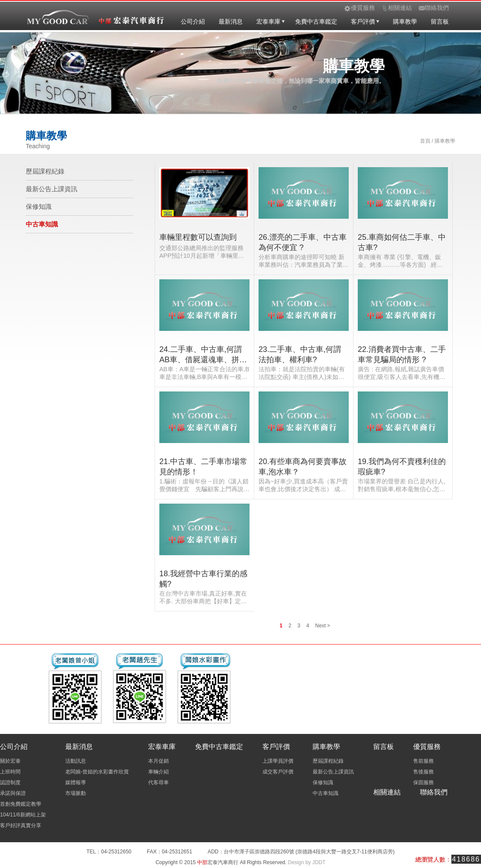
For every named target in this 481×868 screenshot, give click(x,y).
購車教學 (405, 21)
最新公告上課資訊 (52, 189)
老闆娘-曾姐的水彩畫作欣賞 (97, 772)
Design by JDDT (306, 862)
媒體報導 (76, 782)
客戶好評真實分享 (21, 825)
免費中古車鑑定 (316, 21)
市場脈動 (76, 793)
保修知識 (39, 206)
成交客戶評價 (278, 772)
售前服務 (423, 761)
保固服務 (423, 782)
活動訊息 (76, 761)
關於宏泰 (10, 761)
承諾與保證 (13, 793)
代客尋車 (158, 782)
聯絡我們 (434, 792)
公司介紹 (193, 21)
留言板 (440, 21)
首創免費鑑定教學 (21, 804)
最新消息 (231, 21)
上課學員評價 (278, 761)
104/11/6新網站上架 (23, 815)
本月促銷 (158, 761)
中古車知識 (42, 224)
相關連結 (387, 792)
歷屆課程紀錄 (45, 171)
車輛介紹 (158, 772)
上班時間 (10, 772)
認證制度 (10, 782)
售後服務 (423, 772)
